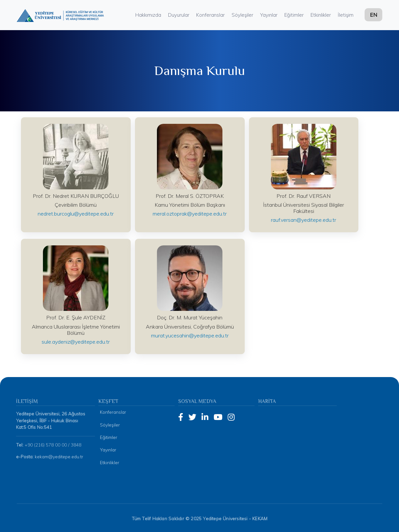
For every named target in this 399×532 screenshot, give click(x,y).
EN (373, 15)
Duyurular (179, 15)
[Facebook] (181, 417)
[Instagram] (231, 417)
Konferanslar (210, 15)
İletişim (346, 15)
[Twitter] (192, 417)
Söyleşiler (242, 15)
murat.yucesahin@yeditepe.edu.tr (190, 335)
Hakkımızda (148, 15)
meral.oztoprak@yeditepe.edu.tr (190, 214)
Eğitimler (294, 15)
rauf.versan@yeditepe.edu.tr (304, 220)
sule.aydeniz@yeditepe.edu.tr (76, 342)
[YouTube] (218, 417)
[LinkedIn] (205, 417)
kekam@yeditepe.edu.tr (59, 456)
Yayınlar (269, 15)
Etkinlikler (321, 15)
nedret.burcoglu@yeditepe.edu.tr (76, 214)
